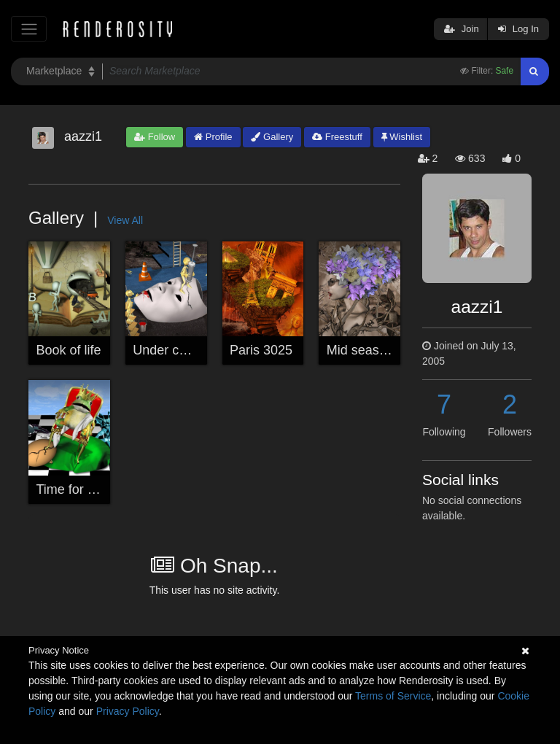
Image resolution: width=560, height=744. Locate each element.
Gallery (272, 137)
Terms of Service (393, 696)
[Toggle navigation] (29, 29)
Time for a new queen (100, 489)
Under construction (188, 350)
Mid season (360, 350)
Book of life (69, 350)
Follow (155, 137)
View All (125, 220)
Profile (213, 137)
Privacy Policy (128, 711)
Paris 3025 (261, 350)
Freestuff (337, 137)
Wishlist (402, 137)
